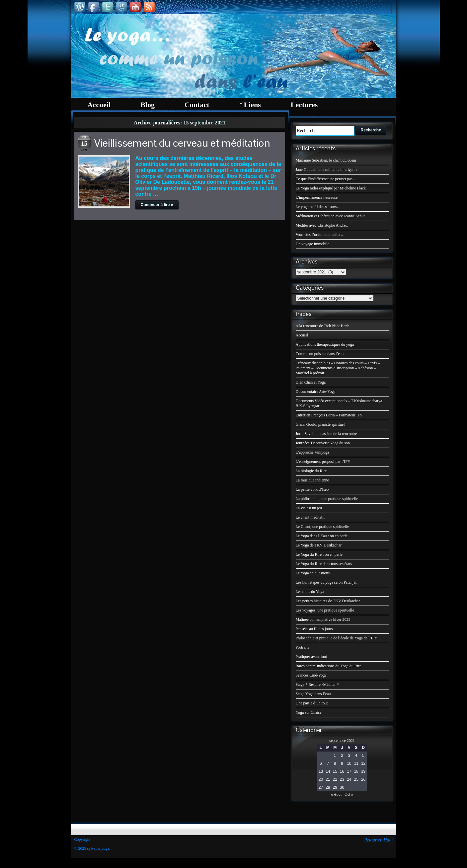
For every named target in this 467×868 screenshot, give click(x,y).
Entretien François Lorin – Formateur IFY (329, 415)
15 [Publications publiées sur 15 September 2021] (335, 771)
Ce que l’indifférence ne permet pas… (326, 179)
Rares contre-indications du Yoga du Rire (329, 666)
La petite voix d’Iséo (312, 489)
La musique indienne (312, 480)
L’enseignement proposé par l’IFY (323, 462)
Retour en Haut (378, 840)
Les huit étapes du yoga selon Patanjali (327, 582)
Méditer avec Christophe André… (323, 225)
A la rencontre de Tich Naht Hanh (323, 326)
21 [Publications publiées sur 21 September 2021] (328, 779)
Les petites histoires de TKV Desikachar (328, 601)
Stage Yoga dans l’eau (313, 694)
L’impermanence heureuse (317, 197)
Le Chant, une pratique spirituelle (322, 527)
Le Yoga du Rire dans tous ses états (324, 564)
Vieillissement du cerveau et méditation (182, 143)
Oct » (349, 794)
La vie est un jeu (309, 508)
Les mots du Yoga (310, 592)
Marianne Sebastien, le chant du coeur (326, 160)
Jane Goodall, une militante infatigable (327, 170)
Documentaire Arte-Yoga (316, 392)
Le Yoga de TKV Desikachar (319, 545)
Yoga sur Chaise (309, 712)
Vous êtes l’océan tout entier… (320, 235)
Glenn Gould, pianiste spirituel (320, 424)
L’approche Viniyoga (312, 452)
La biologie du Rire (311, 471)
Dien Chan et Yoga (311, 382)
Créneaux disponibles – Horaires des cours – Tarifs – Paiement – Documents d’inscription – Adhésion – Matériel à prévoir (338, 368)
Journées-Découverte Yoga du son (323, 443)
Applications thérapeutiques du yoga (325, 344)
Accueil (302, 335)
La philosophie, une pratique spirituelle (327, 499)
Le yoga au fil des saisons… (318, 207)
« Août (336, 794)
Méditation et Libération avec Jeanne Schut (330, 216)
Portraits (303, 647)
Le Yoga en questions (313, 573)
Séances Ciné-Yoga (311, 675)
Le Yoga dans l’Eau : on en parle (322, 536)
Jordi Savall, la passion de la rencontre (326, 434)
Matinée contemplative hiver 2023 (323, 619)
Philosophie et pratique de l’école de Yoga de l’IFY (337, 638)
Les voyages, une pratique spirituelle (325, 610)
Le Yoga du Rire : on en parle (319, 554)
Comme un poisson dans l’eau (320, 354)
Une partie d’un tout (312, 703)
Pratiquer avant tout (311, 657)
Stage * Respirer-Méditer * (317, 685)
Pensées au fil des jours (314, 629)
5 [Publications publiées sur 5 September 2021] (363, 756)
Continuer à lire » (157, 205)
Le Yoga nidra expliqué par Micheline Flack (331, 188)
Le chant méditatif (310, 517)
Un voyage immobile (312, 244)
